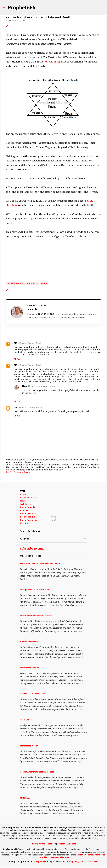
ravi (16, 343)
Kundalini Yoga (53, 62)
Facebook (51, 844)
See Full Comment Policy (18, 472)
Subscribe (71, 844)
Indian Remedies (28, 507)
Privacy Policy (73, 862)
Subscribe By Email (33, 549)
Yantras (24, 501)
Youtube (61, 844)
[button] (7, 26)
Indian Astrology (28, 514)
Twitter (42, 844)
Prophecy (25, 510)
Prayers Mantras (28, 498)
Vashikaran (25, 504)
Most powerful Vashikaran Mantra (36, 590)
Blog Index (25, 523)
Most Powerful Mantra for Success (36, 616)
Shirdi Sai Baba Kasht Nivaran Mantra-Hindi (40, 564)
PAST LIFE (25, 720)
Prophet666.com (46, 314)
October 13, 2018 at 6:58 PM (31, 365)
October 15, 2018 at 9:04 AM (31, 407)
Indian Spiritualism (29, 520)
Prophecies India (28, 517)
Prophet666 (22, 7)
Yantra (44, 284)
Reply (17, 359)
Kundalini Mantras (15, 284)
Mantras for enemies (30, 668)
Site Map (94, 862)
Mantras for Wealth (29, 746)
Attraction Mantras (29, 642)
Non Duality (32, 284)
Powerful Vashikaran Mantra (33, 694)
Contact (85, 862)
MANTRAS (25, 798)
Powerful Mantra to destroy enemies (37, 772)
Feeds (34, 844)
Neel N (26, 386)
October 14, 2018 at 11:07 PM (43, 386)
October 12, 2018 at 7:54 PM (31, 343)
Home (23, 494)
